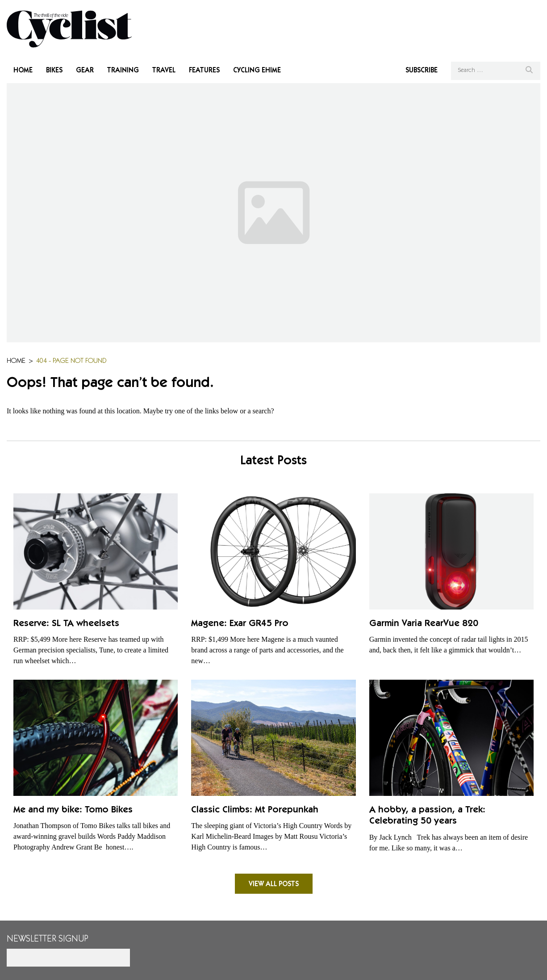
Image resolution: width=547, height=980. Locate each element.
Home (23, 71)
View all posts (274, 884)
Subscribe (422, 71)
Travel (164, 71)
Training (123, 71)
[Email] (68, 958)
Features (204, 71)
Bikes (54, 71)
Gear (85, 71)
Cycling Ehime (257, 71)
